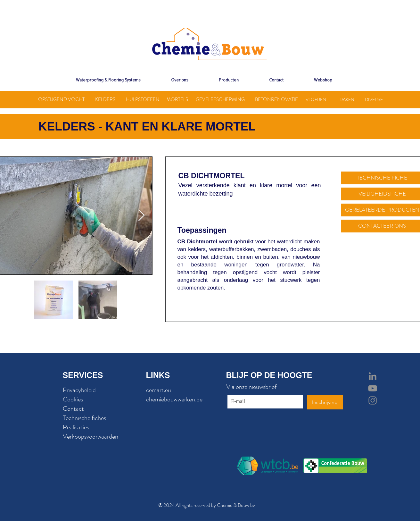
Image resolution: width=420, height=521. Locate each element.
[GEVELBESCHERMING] (220, 100)
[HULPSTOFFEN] (143, 100)
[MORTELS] (177, 100)
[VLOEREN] (316, 100)
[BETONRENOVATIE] (276, 100)
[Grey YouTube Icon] (373, 388)
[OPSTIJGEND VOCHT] (62, 100)
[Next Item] (141, 216)
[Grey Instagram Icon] (373, 400)
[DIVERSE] (374, 100)
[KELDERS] (105, 100)
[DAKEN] (347, 100)
